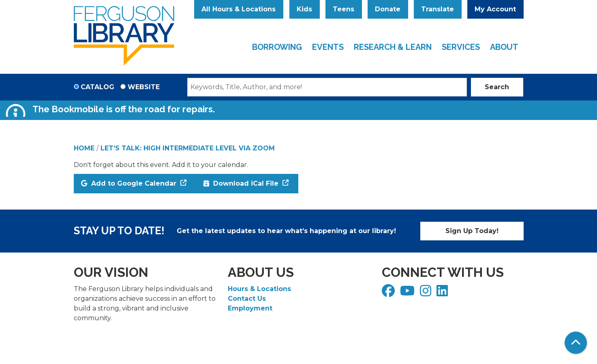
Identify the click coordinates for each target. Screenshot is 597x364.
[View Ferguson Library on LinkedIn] (443, 293)
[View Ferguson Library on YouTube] (408, 293)
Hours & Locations (259, 289)
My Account (495, 9)
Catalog (97, 87)
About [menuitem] (504, 47)
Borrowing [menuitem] (277, 47)
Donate (388, 9)
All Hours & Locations (239, 9)
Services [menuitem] (461, 47)
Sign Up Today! (472, 231)
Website (144, 87)
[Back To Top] (576, 343)
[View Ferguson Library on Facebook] (389, 293)
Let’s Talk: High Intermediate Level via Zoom (188, 148)
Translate (438, 9)
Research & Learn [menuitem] (393, 47)
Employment (250, 308)
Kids (304, 9)
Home (84, 148)
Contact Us (247, 299)
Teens (343, 9)
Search (497, 87)
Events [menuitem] (328, 47)
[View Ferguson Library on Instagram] (427, 293)
